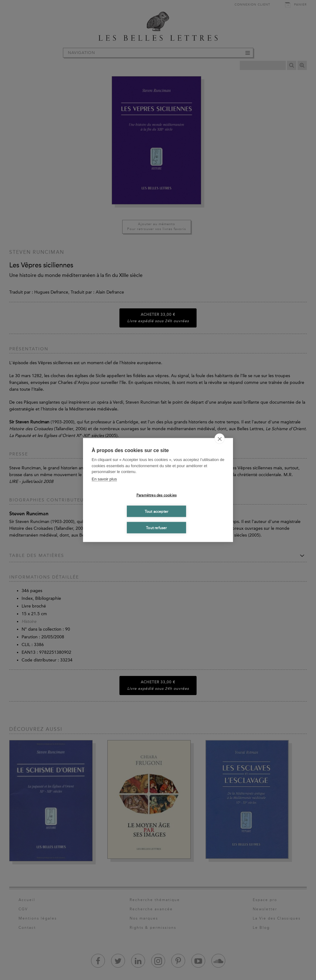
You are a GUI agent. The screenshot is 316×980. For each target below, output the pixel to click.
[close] (220, 439)
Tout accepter (157, 511)
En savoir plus (104, 479)
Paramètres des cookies (156, 495)
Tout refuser (156, 528)
